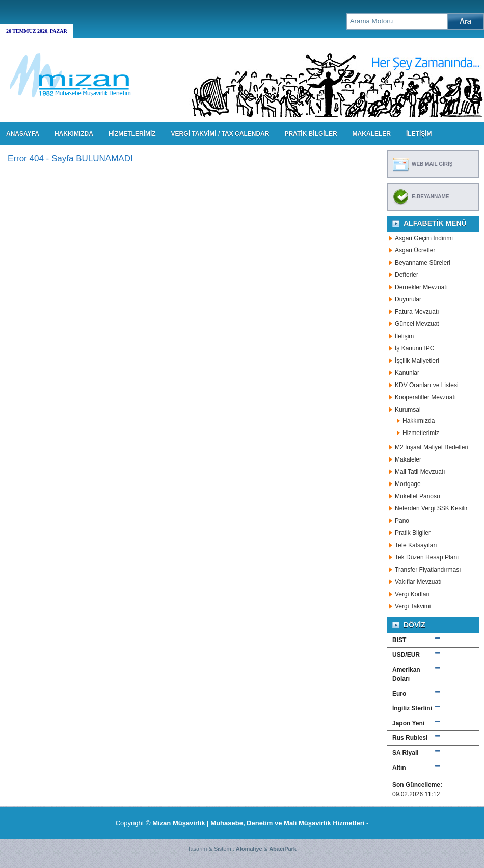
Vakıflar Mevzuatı (418, 582)
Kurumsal (408, 410)
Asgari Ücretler (415, 250)
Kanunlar (407, 373)
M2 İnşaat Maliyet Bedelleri (432, 447)
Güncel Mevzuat (417, 324)
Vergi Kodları (412, 594)
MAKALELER (372, 134)
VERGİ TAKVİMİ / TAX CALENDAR (220, 134)
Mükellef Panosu (418, 496)
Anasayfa (23, 134)
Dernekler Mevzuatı (421, 287)
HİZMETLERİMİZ (132, 134)
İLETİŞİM (419, 134)
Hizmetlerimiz (421, 433)
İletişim (404, 336)
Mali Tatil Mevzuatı (420, 472)
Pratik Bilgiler (413, 533)
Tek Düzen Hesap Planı (427, 557)
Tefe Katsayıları (416, 545)
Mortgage (408, 484)
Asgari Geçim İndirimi (424, 238)
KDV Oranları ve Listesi (427, 385)
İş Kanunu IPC (414, 348)
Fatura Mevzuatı (417, 312)
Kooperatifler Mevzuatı (425, 397)
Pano (402, 521)
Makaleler (408, 459)
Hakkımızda (419, 421)
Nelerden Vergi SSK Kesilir (431, 508)
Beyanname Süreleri (423, 263)
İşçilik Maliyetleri (417, 361)
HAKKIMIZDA (74, 134)
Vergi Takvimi (413, 606)
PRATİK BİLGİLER (311, 134)
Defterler (407, 275)
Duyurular (408, 299)
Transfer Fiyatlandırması (428, 570)
